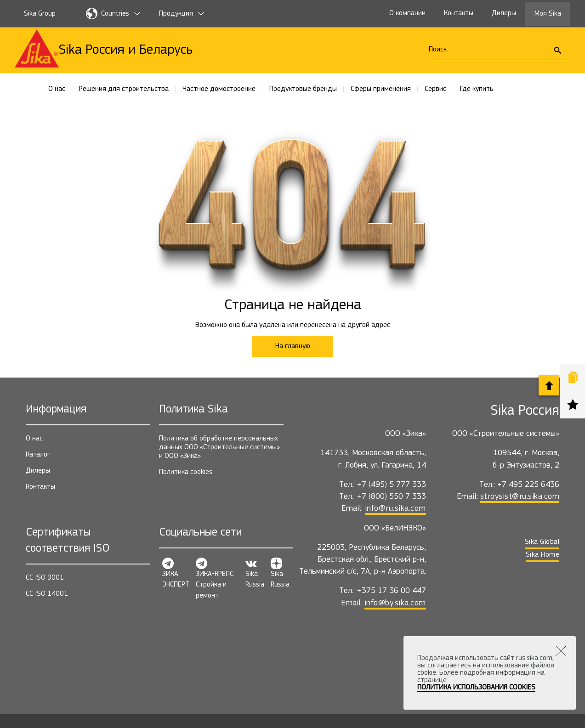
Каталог (38, 455)
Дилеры (504, 13)
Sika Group (40, 14)
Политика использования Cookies (476, 688)
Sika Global (542, 542)
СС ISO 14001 (47, 594)
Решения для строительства (124, 89)
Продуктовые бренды (303, 89)
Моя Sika (548, 14)
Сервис (435, 89)
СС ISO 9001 (45, 578)
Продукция (182, 14)
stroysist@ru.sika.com (520, 497)
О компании (407, 13)
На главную (293, 346)
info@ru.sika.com (395, 509)
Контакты (459, 13)
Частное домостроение (219, 89)
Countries (113, 14)
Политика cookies (186, 472)
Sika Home (543, 555)
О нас (57, 89)
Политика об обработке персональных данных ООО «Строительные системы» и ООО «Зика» (219, 447)
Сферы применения (381, 89)
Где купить (477, 89)
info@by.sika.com (395, 603)
